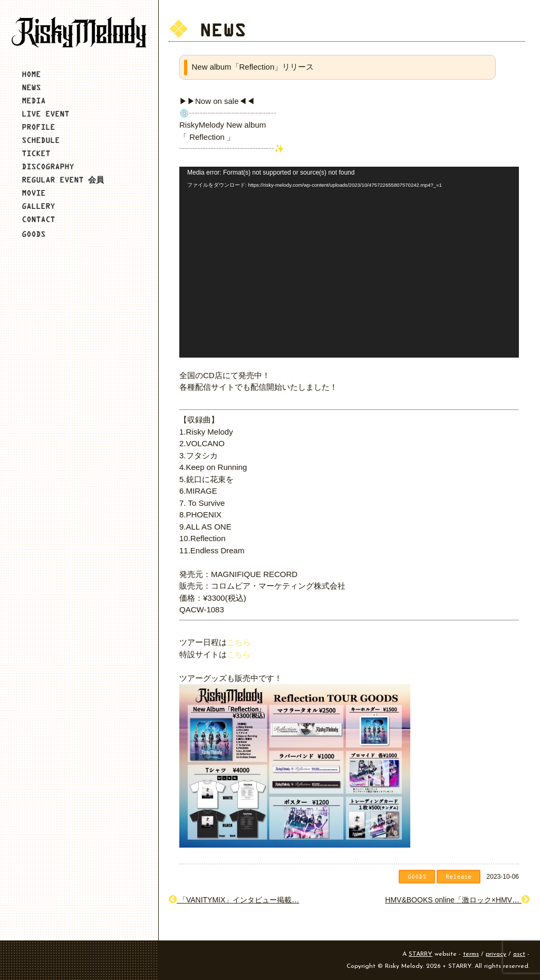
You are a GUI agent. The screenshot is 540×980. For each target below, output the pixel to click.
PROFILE (38, 127)
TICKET (36, 153)
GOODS (33, 234)
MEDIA (33, 100)
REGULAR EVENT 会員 (63, 180)
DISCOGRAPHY (48, 166)
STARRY (421, 954)
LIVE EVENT (45, 114)
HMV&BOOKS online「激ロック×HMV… (457, 900)
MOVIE (33, 193)
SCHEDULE (41, 140)
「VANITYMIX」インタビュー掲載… (234, 900)
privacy (496, 954)
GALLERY (38, 206)
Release (459, 876)
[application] (349, 262)
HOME (31, 74)
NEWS (31, 87)
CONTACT (38, 219)
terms (471, 954)
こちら (239, 642)
